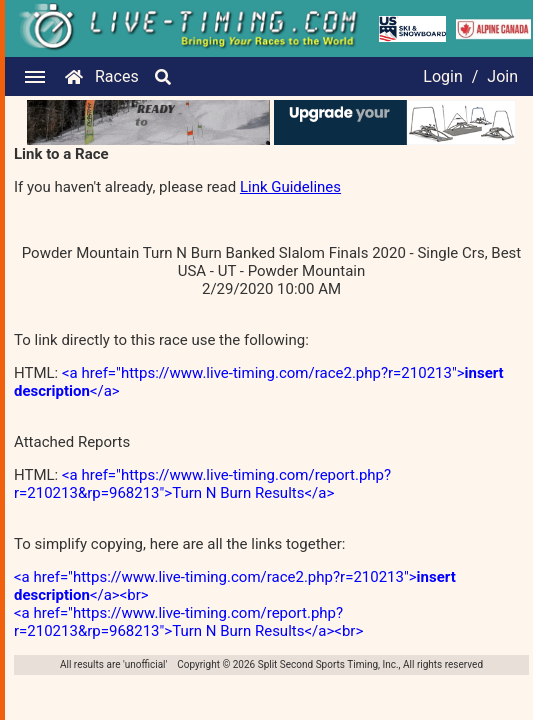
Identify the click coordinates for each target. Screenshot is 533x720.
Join (502, 76)
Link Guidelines (290, 187)
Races (117, 76)
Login (442, 76)
